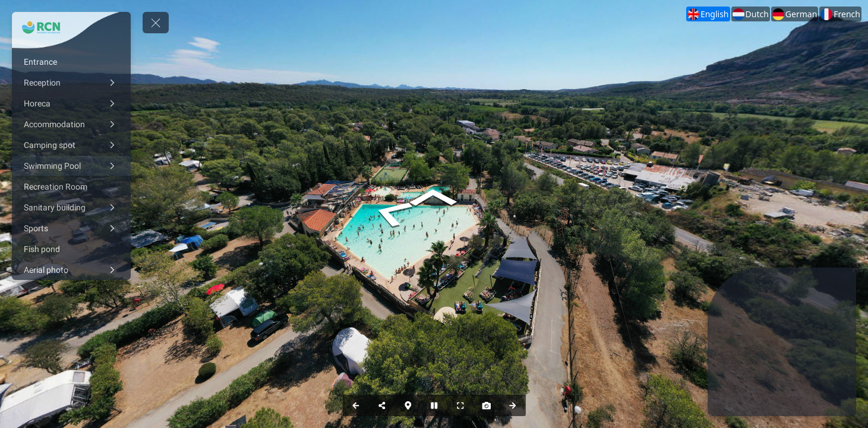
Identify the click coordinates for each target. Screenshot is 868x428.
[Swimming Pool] (71, 166)
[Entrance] (71, 62)
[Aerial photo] (71, 270)
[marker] (776, 380)
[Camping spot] (71, 145)
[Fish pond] (71, 249)
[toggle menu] (156, 23)
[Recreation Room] (71, 187)
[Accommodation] (71, 124)
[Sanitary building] (71, 207)
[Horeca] (71, 103)
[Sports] (71, 228)
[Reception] (71, 83)
